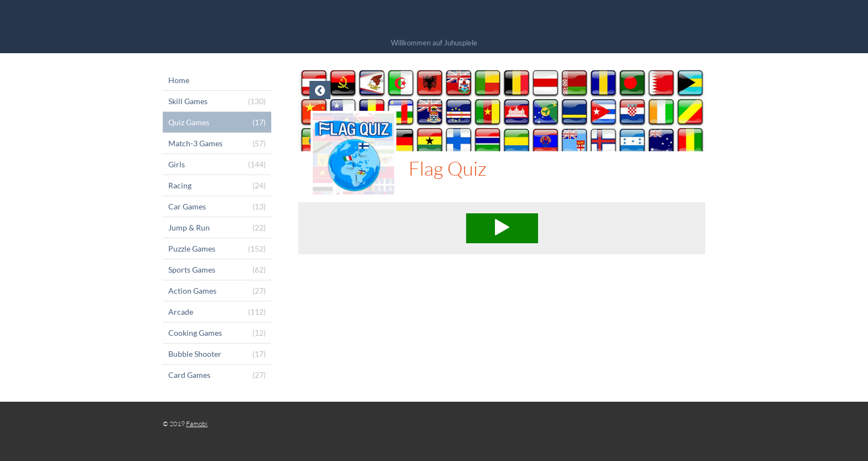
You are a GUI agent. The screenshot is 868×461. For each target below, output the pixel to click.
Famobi (197, 424)
